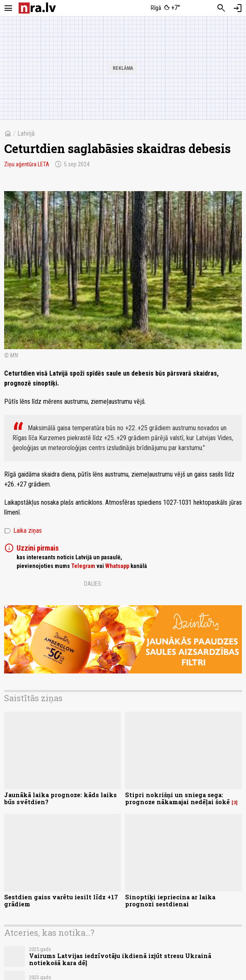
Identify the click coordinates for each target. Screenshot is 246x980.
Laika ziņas (23, 531)
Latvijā (26, 133)
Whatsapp (117, 566)
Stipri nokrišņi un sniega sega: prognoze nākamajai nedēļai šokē (177, 798)
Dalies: (93, 584)
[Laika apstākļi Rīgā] (166, 8)
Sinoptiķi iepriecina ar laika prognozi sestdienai (170, 901)
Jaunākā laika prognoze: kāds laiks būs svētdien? (60, 798)
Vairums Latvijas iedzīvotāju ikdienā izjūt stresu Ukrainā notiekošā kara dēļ (120, 959)
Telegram (83, 566)
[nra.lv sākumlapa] (37, 8)
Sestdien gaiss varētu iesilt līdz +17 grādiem (61, 901)
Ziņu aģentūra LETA (27, 164)
